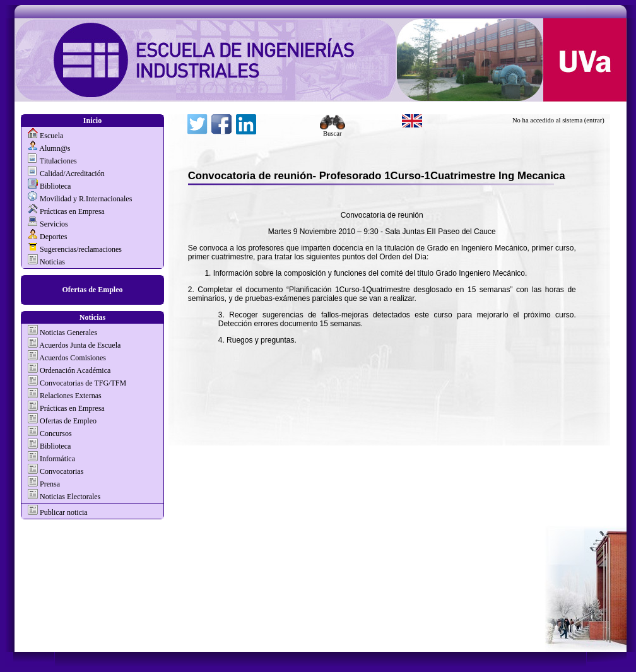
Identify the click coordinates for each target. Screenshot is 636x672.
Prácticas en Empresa (72, 211)
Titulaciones (58, 161)
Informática (57, 459)
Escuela (51, 136)
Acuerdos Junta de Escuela (80, 345)
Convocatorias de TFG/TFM (83, 383)
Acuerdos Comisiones (73, 358)
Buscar (333, 131)
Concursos (56, 433)
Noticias (52, 262)
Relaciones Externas (71, 396)
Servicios (54, 224)
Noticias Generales (68, 333)
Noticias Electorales (70, 497)
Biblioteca (55, 186)
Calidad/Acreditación (72, 174)
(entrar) (594, 120)
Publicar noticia (63, 512)
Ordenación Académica (75, 370)
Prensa (50, 484)
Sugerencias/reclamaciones (81, 249)
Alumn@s (55, 148)
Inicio (92, 121)
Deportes (53, 237)
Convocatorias (62, 471)
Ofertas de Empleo (93, 290)
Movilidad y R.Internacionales (86, 199)
